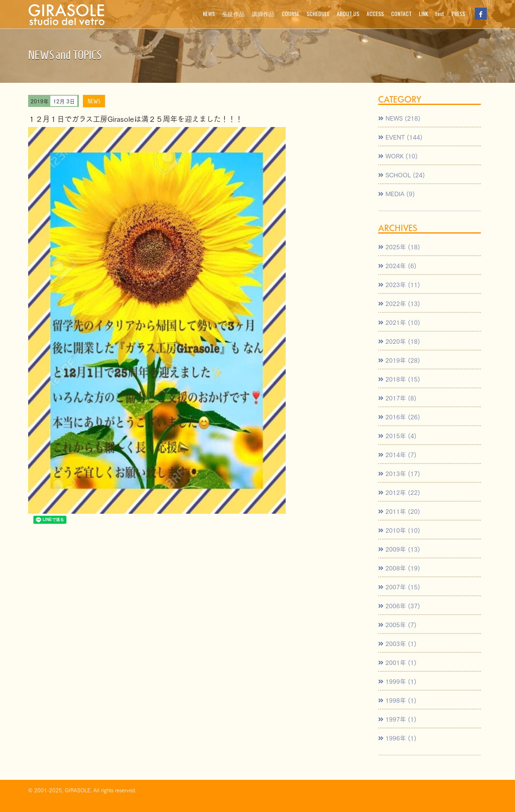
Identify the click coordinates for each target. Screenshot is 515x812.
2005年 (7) (397, 624)
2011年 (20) (399, 511)
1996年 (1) (397, 738)
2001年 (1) (397, 662)
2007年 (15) (399, 586)
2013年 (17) (399, 473)
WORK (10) (398, 156)
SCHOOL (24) (402, 174)
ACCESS (375, 13)
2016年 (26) (399, 416)
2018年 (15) (399, 379)
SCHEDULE (318, 13)
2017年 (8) (397, 398)
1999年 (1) (397, 681)
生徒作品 (233, 13)
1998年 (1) (397, 700)
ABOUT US (348, 13)
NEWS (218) (399, 118)
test (440, 13)
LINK (423, 13)
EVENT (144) (400, 137)
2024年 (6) (397, 265)
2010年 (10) (399, 530)
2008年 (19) (399, 568)
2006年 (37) (399, 605)
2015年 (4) (397, 435)
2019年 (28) (399, 360)
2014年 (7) (397, 454)
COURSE (290, 13)
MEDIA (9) (397, 193)
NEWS (209, 13)
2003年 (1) (397, 643)
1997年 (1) (397, 719)
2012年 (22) (399, 492)
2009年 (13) (399, 549)
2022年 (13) (399, 303)
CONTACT (401, 13)
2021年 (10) (399, 322)
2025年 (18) (399, 246)
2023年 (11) (399, 284)
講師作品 (263, 13)
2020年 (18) (399, 341)
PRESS (458, 13)
